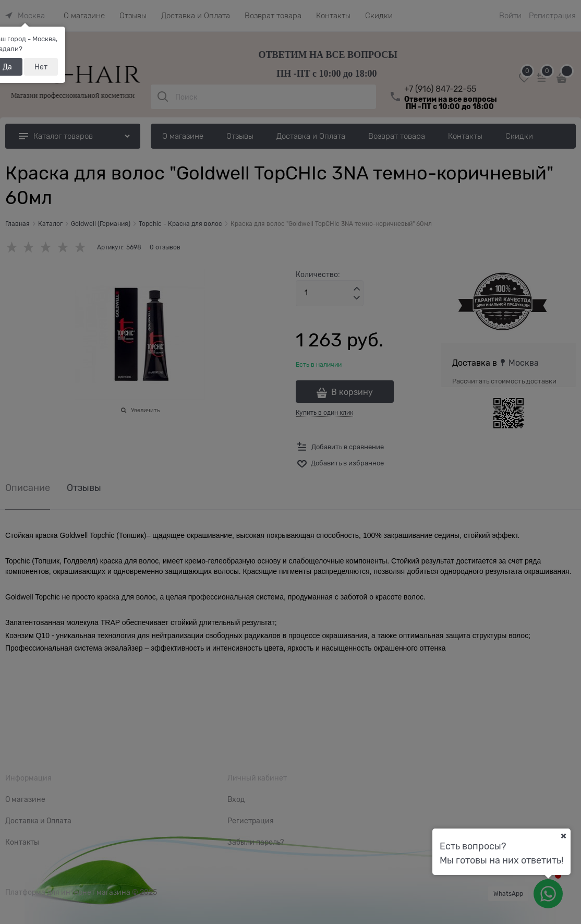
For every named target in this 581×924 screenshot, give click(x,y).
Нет (41, 67)
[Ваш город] (563, 836)
